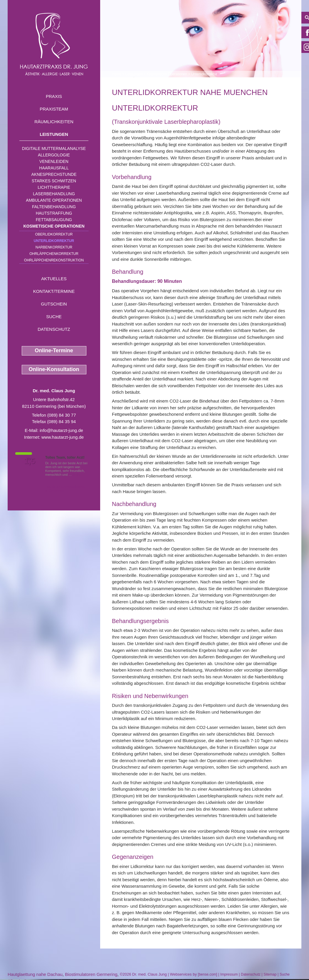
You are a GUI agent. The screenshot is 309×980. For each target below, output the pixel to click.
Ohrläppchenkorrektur (54, 254)
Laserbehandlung (54, 194)
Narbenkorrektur (54, 247)
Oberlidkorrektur (54, 234)
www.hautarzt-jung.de (63, 437)
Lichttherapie (54, 187)
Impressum (229, 974)
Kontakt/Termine (54, 291)
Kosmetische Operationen (54, 226)
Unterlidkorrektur (54, 241)
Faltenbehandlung (54, 207)
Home (117, 74)
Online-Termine (54, 350)
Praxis (54, 96)
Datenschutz (54, 329)
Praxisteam (54, 109)
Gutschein (54, 304)
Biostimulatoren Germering (91, 974)
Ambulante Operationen (54, 200)
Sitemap (270, 974)
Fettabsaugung (54, 220)
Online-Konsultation (54, 369)
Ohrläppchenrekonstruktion (54, 260)
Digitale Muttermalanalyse (54, 148)
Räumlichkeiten (54, 122)
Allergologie (54, 155)
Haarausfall (54, 168)
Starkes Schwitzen (54, 181)
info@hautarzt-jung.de (61, 430)
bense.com (208, 974)
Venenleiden (54, 161)
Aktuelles (54, 279)
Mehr (77, 475)
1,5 (30, 461)
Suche (54, 317)
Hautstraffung (54, 213)
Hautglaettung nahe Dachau (35, 974)
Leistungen (54, 134)
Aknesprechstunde (54, 174)
